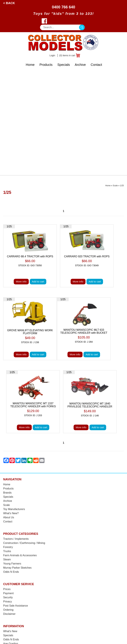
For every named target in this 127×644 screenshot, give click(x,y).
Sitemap (112, 634)
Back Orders (11, 556)
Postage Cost (11, 552)
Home (30, 65)
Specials (64, 65)
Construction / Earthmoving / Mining (24, 439)
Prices (7, 485)
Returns (8, 560)
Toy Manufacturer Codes (18, 572)
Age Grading (11, 539)
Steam (7, 455)
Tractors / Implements (16, 435)
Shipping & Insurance (16, 543)
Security (8, 493)
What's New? (11, 409)
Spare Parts (10, 568)
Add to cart (38, 177)
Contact (96, 65)
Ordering (8, 506)
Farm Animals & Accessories (20, 451)
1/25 (122, 81)
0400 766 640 (64, 7)
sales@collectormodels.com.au (21, 598)
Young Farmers (12, 459)
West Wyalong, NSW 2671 (19, 602)
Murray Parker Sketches (17, 463)
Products (46, 65)
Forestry (8, 443)
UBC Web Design (97, 634)
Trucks (7, 447)
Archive (80, 65)
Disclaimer (9, 510)
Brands (7, 388)
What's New (10, 527)
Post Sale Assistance (15, 501)
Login (52, 55)
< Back (9, 3)
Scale (115, 81)
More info (21, 177)
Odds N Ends (11, 468)
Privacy (7, 497)
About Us (9, 413)
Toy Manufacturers (14, 405)
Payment (8, 489)
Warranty (8, 564)
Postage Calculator (14, 548)
